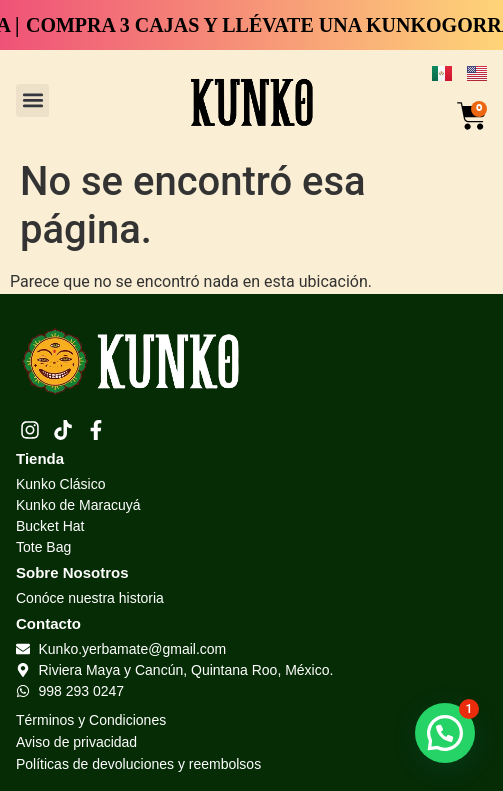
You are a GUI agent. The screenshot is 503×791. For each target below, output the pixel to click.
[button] (32, 100)
